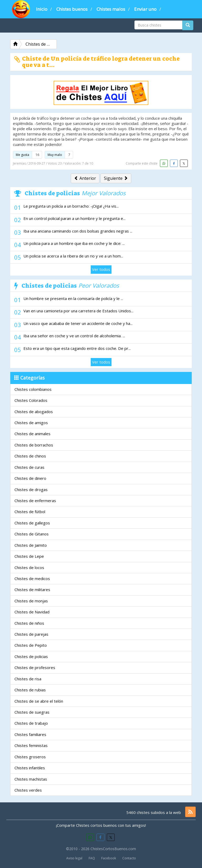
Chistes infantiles (30, 768)
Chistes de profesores (35, 667)
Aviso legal (74, 858)
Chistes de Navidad (32, 612)
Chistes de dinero (30, 478)
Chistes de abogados (34, 412)
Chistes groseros (30, 757)
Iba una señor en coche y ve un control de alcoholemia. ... (74, 336)
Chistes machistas (31, 779)
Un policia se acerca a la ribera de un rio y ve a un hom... (73, 256)
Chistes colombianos (33, 389)
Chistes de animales (32, 434)
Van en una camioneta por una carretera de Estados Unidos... (78, 311)
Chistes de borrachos (34, 445)
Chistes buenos (72, 9)
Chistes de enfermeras (35, 501)
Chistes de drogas (31, 490)
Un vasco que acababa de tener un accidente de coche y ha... (78, 323)
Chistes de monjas (31, 601)
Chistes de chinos (30, 456)
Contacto (129, 858)
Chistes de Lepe (29, 556)
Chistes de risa (28, 679)
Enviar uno (145, 9)
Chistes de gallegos (32, 523)
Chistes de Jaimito (31, 545)
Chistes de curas (29, 467)
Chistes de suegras (32, 712)
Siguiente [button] (116, 178)
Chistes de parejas (31, 634)
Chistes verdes (28, 790)
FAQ (92, 858)
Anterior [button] (85, 178)
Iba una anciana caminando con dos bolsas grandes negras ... (78, 231)
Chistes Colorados (31, 400)
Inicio (42, 9)
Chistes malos (111, 9)
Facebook (109, 858)
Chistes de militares (32, 590)
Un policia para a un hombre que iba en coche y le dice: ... (74, 243)
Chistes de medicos (32, 578)
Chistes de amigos (31, 423)
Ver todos (101, 269)
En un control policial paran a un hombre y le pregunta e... (74, 218)
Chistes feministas (31, 745)
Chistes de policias (31, 656)
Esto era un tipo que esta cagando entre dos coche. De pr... (77, 348)
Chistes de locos (29, 567)
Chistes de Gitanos (32, 534)
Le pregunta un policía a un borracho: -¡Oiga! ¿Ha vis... (71, 206)
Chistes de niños (29, 623)
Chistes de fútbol (30, 512)
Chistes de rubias (30, 690)
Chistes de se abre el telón (39, 701)
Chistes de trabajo (31, 723)
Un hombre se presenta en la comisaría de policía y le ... (73, 298)
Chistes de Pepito (31, 645)
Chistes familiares (30, 734)
